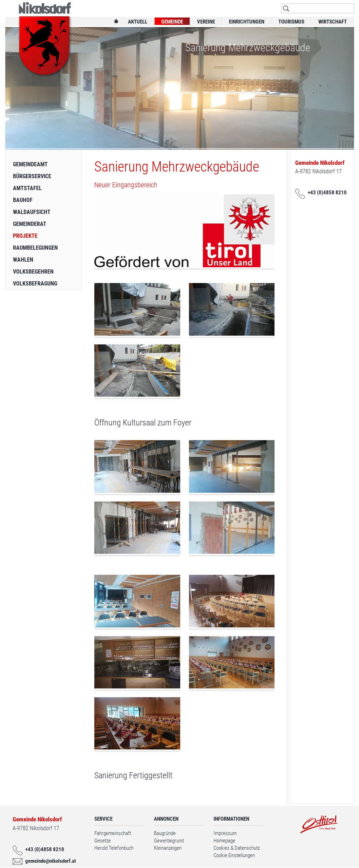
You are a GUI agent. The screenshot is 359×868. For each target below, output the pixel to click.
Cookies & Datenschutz (237, 848)
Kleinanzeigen (168, 848)
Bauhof (23, 200)
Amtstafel (27, 188)
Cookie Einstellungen (234, 855)
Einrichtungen (247, 22)
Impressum (225, 833)
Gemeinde (172, 22)
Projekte (25, 236)
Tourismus (291, 22)
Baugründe (165, 833)
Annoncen (166, 819)
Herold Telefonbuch (114, 848)
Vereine (206, 22)
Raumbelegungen (35, 248)
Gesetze (103, 841)
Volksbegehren (33, 272)
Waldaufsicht (32, 212)
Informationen (231, 819)
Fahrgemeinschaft (113, 833)
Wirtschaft (333, 22)
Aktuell (138, 22)
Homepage (224, 841)
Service (103, 819)
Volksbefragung (35, 284)
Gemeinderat (30, 224)
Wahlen (23, 260)
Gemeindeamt (30, 164)
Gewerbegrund (169, 841)
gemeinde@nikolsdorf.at (49, 861)
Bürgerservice (32, 176)
